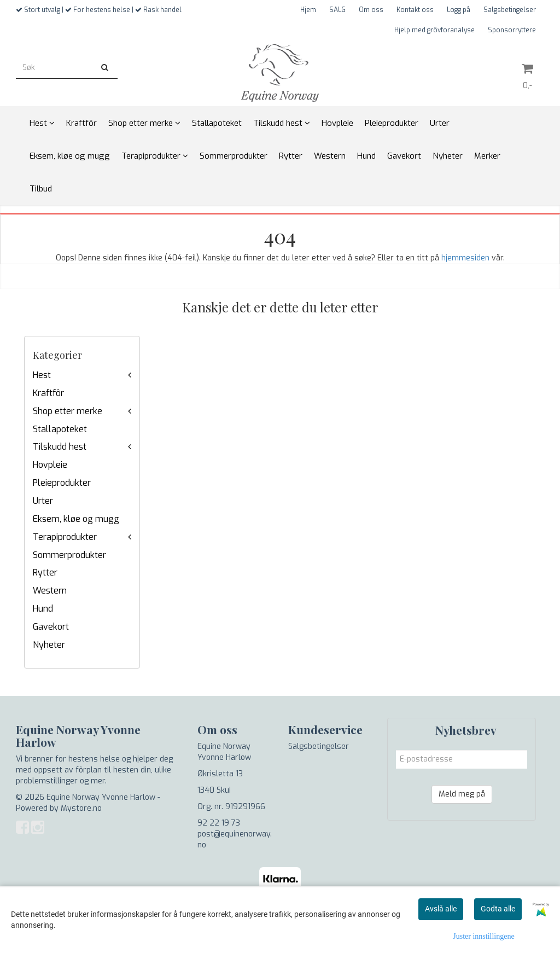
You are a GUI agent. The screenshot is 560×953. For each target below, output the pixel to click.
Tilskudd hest (60, 447)
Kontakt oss (415, 10)
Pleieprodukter (62, 483)
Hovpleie (50, 465)
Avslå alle (441, 909)
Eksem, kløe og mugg (76, 519)
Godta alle (498, 909)
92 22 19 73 (219, 823)
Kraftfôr (48, 393)
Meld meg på (462, 794)
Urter (43, 501)
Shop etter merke (68, 411)
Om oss (371, 10)
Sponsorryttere (512, 30)
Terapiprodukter (65, 537)
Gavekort (51, 627)
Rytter (45, 573)
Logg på (459, 10)
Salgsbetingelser (510, 10)
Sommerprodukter (69, 555)
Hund (43, 609)
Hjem (308, 10)
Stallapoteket (60, 429)
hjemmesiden (465, 258)
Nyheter (49, 645)
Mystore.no (81, 808)
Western (50, 591)
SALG (337, 10)
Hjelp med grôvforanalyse (434, 30)
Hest (42, 375)
